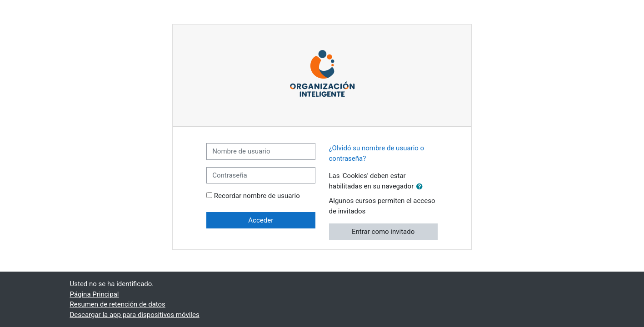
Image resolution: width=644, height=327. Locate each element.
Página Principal (95, 294)
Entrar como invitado (383, 232)
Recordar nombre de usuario (257, 196)
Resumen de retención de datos (118, 304)
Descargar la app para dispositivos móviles (135, 315)
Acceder (261, 220)
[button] (421, 187)
